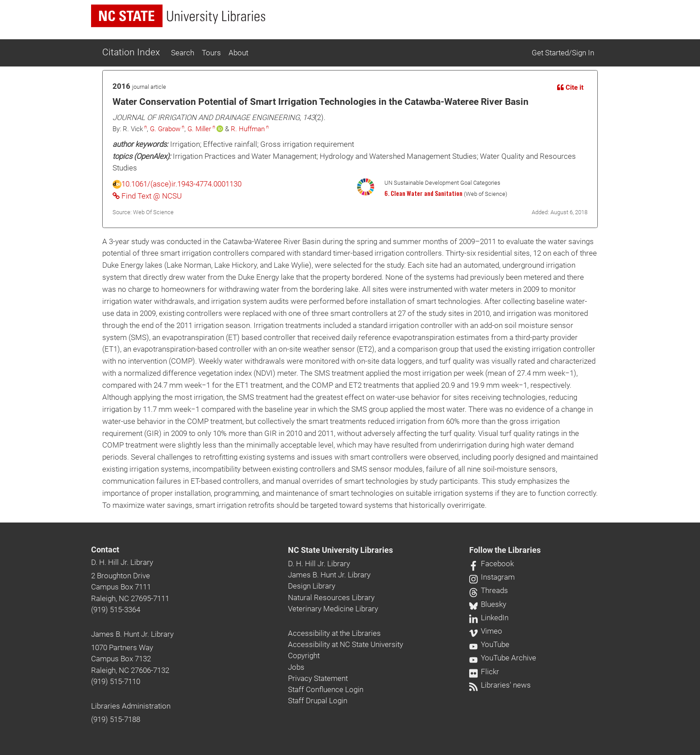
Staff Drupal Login (318, 701)
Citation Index (131, 52)
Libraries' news (500, 685)
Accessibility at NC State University (346, 644)
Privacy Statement (318, 678)
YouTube (489, 644)
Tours (211, 53)
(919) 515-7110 (116, 681)
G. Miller (199, 129)
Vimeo (486, 631)
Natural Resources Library (331, 597)
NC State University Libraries (340, 550)
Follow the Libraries (505, 550)
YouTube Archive (503, 658)
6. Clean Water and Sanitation (423, 193)
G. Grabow (165, 129)
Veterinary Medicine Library (333, 609)
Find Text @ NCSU (147, 196)
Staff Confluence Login (326, 689)
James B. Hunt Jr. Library (132, 634)
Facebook (492, 564)
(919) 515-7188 (116, 719)
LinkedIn (489, 618)
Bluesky (488, 604)
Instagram (492, 577)
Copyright (304, 655)
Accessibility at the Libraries (334, 633)
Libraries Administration (131, 706)
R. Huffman (248, 129)
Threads (489, 590)
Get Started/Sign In (563, 53)
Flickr (484, 672)
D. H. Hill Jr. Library (122, 562)
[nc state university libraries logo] (178, 16)
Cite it (570, 87)
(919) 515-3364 (116, 610)
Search (183, 53)
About (238, 53)
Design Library (312, 586)
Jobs (296, 667)
